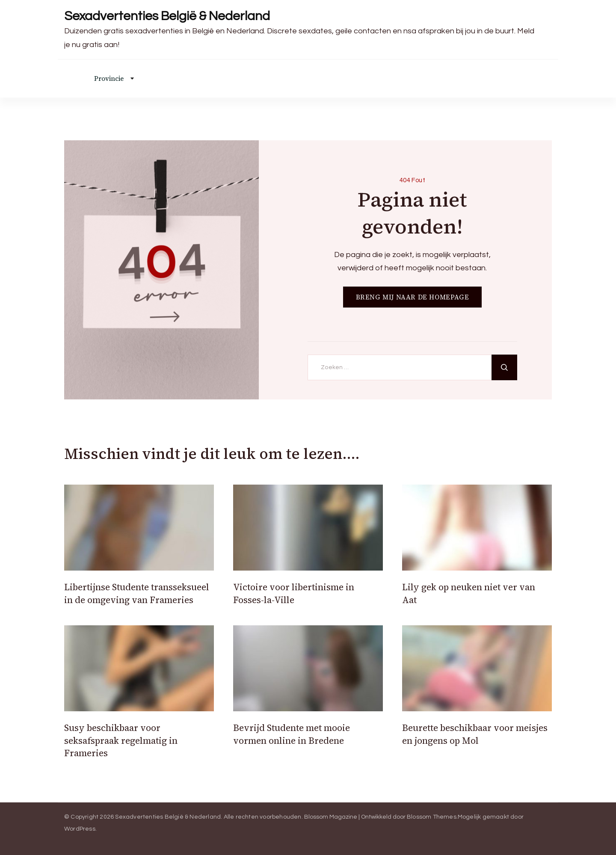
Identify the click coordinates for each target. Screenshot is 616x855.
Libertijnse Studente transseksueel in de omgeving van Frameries (137, 593)
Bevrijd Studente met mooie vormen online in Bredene (292, 734)
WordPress (80, 829)
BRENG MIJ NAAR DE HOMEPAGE (413, 297)
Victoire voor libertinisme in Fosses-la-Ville (294, 593)
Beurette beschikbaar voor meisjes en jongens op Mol (475, 734)
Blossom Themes (432, 817)
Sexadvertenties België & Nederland (167, 16)
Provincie (109, 78)
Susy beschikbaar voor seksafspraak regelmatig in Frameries (121, 740)
